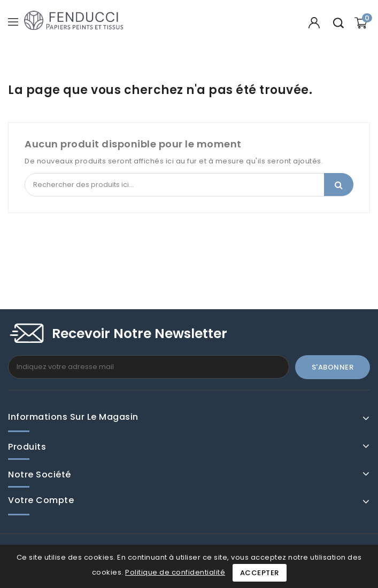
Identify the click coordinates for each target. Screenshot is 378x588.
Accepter (260, 573)
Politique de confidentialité (175, 572)
